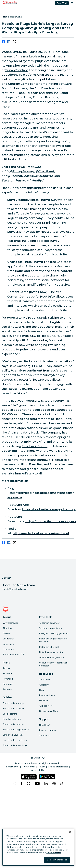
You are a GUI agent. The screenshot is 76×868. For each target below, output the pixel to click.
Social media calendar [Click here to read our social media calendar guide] (13, 724)
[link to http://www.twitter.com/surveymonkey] (22, 171)
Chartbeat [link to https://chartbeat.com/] (45, 75)
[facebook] (3, 42)
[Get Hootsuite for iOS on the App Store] (29, 777)
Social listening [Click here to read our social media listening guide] (10, 714)
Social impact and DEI (14, 655)
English (38, 758)
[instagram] (14, 784)
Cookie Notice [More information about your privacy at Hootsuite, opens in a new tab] (54, 853)
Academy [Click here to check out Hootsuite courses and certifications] (44, 685)
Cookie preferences (58, 767)
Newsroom (8, 649)
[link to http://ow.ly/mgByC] (30, 180)
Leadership (8, 639)
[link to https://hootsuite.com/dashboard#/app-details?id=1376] (29, 200)
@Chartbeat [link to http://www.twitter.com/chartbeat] (45, 171)
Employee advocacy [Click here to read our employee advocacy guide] (13, 735)
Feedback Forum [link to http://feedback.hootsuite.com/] (35, 446)
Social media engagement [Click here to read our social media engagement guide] (16, 730)
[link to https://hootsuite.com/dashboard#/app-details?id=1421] (28, 292)
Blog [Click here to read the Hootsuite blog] (41, 690)
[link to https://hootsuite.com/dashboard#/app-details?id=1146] (25, 262)
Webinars (44, 701)
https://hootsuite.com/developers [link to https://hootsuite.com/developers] (51, 521)
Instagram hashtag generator (54, 633)
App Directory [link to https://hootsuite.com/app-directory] (16, 66)
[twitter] (15, 42)
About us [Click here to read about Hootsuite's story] (7, 628)
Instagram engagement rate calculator (53, 640)
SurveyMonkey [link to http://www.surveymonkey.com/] (17, 70)
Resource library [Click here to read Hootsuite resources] (47, 695)
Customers (8, 644)
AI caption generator (49, 623)
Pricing (6, 668)
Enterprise (8, 684)
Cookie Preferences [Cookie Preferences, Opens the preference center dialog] (57, 860)
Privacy (42, 767)
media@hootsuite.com (15, 589)
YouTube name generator (52, 658)
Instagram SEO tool (49, 647)
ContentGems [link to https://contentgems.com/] (19, 84)
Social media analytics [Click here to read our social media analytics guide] (14, 709)
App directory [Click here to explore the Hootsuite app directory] (46, 706)
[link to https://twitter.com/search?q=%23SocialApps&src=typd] (40, 176)
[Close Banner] (70, 832)
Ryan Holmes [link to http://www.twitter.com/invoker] (19, 336)
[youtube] (37, 784)
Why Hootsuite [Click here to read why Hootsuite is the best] (10, 623)
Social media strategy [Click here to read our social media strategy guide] (13, 703)
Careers (7, 633)
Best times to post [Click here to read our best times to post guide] (12, 719)
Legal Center (13, 767)
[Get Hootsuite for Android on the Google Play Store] (47, 777)
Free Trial (62, 3)
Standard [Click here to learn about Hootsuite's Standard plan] (7, 674)
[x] (29, 784)
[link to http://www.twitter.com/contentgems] (19, 176)
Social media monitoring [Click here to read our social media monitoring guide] (15, 740)
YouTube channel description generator (53, 664)
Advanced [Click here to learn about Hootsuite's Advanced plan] (8, 679)
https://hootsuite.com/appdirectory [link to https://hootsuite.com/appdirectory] (49, 509)
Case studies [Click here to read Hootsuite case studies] (45, 680)
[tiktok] (62, 784)
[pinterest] (54, 784)
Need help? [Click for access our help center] (45, 725)
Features (7, 689)
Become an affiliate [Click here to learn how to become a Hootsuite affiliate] (49, 711)
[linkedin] (9, 42)
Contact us (44, 736)
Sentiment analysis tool (51, 628)
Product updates (47, 730)
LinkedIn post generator (51, 652)
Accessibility (38, 770)
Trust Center (29, 767)
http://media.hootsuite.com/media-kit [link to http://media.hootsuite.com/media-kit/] (41, 533)
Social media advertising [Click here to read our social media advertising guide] (15, 745)
